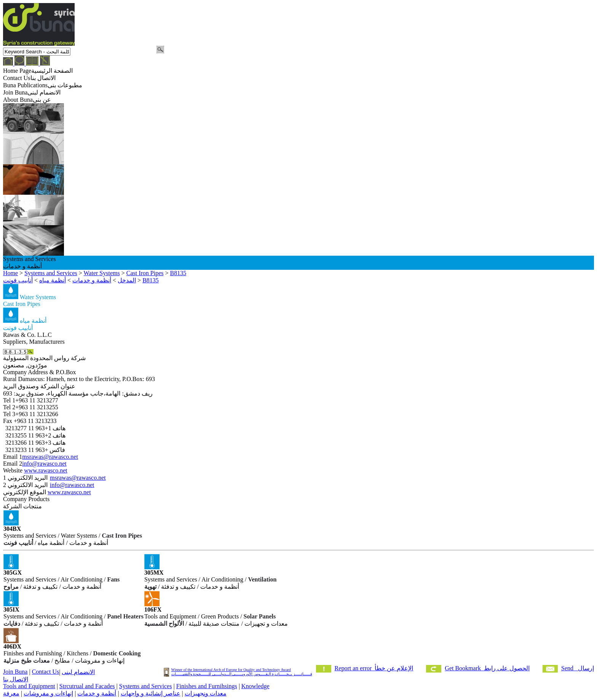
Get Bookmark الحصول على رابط (487, 668)
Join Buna (15, 672)
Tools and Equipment (29, 686)
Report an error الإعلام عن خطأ (374, 668)
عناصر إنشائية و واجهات (151, 693)
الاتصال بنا (16, 679)
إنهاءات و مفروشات (48, 693)
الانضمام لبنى (78, 672)
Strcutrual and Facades (87, 686)
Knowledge (255, 686)
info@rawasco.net (44, 464)
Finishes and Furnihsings (207, 686)
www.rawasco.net (46, 470)
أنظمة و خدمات (97, 693)
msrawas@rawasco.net (50, 457)
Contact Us (46, 672)
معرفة (11, 693)
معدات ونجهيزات (206, 693)
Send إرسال (578, 668)
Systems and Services (146, 686)
